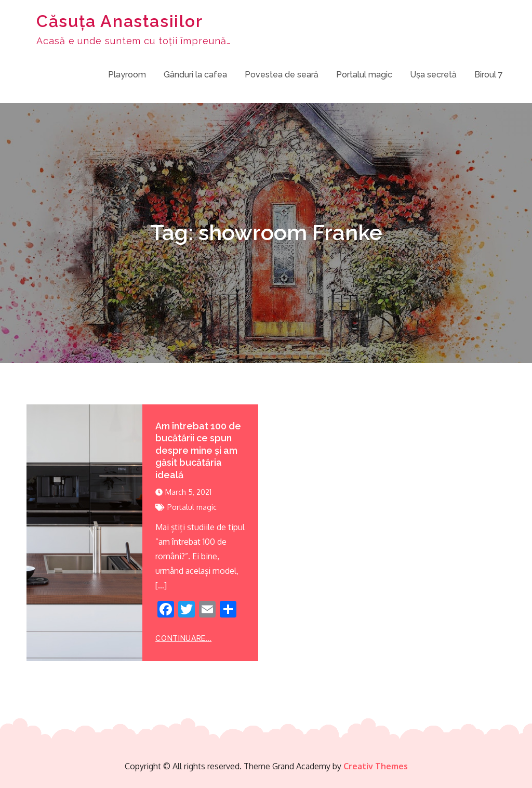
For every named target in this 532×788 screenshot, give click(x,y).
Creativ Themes (376, 766)
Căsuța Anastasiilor (119, 21)
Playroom (127, 75)
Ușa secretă (433, 75)
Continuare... (183, 638)
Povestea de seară (282, 75)
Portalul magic (364, 75)
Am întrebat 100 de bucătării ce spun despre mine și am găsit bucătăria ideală (198, 450)
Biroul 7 (489, 75)
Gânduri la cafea (195, 75)
